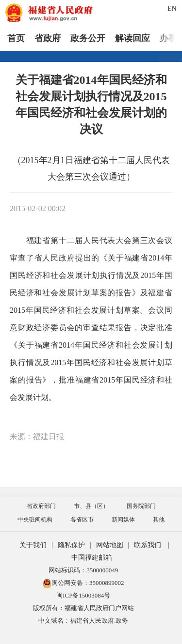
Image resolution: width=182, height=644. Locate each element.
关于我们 (33, 545)
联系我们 (148, 545)
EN (172, 8)
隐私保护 (71, 545)
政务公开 (88, 38)
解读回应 (132, 38)
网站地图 (110, 545)
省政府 (48, 38)
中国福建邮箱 (92, 558)
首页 (16, 38)
